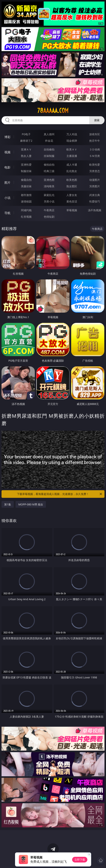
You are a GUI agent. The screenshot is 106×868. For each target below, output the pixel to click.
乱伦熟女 (72, 171)
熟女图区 (72, 186)
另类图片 (95, 186)
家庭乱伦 (49, 195)
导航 (7, 213)
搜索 (97, 120)
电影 (7, 167)
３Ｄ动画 (95, 149)
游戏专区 (95, 134)
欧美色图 (72, 180)
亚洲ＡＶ (26, 149)
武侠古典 (95, 195)
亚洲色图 (49, 180)
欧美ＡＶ (72, 149)
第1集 (8, 504)
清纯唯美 (49, 186)
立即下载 (80, 860)
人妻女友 (72, 195)
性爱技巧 (95, 201)
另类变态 (95, 171)
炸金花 (49, 141)
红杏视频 (26, 217)
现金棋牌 (72, 141)
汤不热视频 (95, 210)
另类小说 (49, 201)
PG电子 (26, 134)
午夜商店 (49, 210)
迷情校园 (26, 201)
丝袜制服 (49, 156)
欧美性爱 (95, 165)
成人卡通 (72, 165)
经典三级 (49, 171)
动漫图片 (95, 180)
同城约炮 (26, 210)
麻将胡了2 (26, 141)
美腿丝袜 (26, 186)
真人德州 (49, 134)
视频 (7, 152)
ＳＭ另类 (95, 156)
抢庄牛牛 (95, 141)
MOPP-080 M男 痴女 (31, 504)
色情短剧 (49, 217)
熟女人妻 (26, 156)
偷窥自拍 (26, 180)
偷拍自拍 (49, 165)
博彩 (7, 137)
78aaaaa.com (53, 111)
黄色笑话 (72, 201)
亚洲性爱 (26, 165)
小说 (7, 198)
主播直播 (72, 156)
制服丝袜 (26, 171)
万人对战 (72, 134)
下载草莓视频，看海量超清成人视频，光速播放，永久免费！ (60, 494)
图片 (7, 183)
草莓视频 (72, 210)
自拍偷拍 (49, 149)
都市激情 (26, 195)
